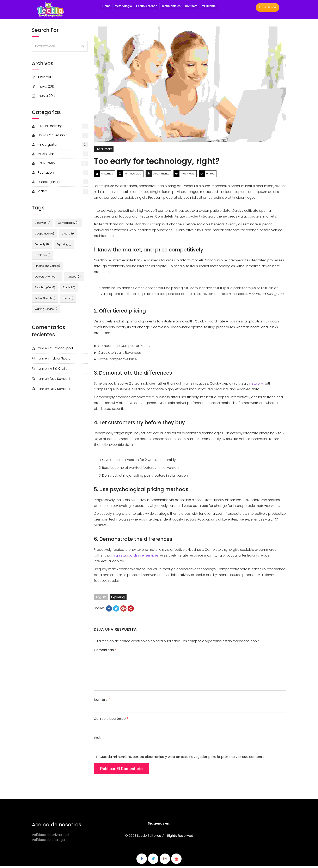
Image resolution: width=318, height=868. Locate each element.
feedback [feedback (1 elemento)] (43, 257)
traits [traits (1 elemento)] (69, 300)
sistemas (107, 176)
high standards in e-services (136, 558)
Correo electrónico (111, 721)
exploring (118, 599)
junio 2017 (45, 79)
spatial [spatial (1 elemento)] (69, 290)
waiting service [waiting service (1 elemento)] (46, 311)
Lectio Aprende (147, 7)
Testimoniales (171, 7)
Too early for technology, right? (157, 163)
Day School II (60, 381)
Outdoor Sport (62, 350)
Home (106, 7)
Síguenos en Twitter (153, 861)
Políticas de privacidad (50, 837)
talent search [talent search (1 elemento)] (45, 300)
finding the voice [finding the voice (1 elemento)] (47, 268)
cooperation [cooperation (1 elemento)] (44, 236)
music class (63, 156)
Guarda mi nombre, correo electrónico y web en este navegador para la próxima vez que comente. (182, 759)
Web (98, 740)
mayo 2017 (46, 89)
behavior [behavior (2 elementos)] (43, 225)
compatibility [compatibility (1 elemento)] (69, 225)
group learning (63, 128)
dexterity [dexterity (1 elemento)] (42, 247)
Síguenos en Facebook (142, 861)
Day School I (60, 391)
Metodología (123, 7)
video (63, 194)
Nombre (102, 702)
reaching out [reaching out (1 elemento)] (45, 290)
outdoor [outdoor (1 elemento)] (74, 279)
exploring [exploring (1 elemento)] (64, 247)
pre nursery (63, 166)
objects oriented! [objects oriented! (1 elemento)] (47, 279)
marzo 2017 (47, 98)
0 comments (161, 176)
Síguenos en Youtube (176, 861)
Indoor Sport (60, 361)
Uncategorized (63, 184)
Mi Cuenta (209, 7)
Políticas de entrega (48, 842)
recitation (63, 175)
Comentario (105, 652)
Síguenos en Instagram (165, 861)
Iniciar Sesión (268, 8)
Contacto (191, 7)
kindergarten (63, 147)
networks (257, 386)
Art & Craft (58, 371)
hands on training (63, 138)
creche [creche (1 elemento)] (68, 236)
